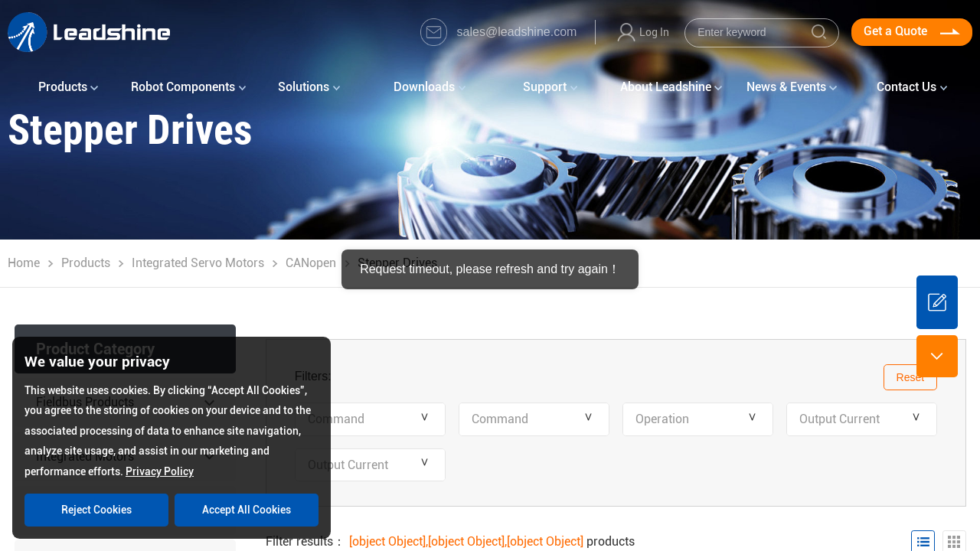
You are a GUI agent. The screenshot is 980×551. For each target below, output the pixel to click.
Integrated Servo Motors (198, 263)
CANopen (311, 263)
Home (24, 263)
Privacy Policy (160, 471)
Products (86, 263)
